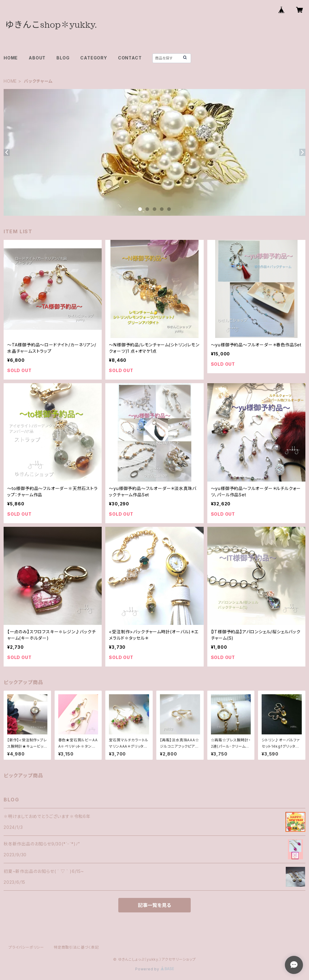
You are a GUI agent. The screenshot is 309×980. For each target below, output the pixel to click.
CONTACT (130, 58)
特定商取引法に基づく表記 (76, 947)
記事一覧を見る (154, 905)
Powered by (154, 969)
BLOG (63, 58)
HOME (11, 58)
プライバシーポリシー (26, 947)
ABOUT (37, 58)
